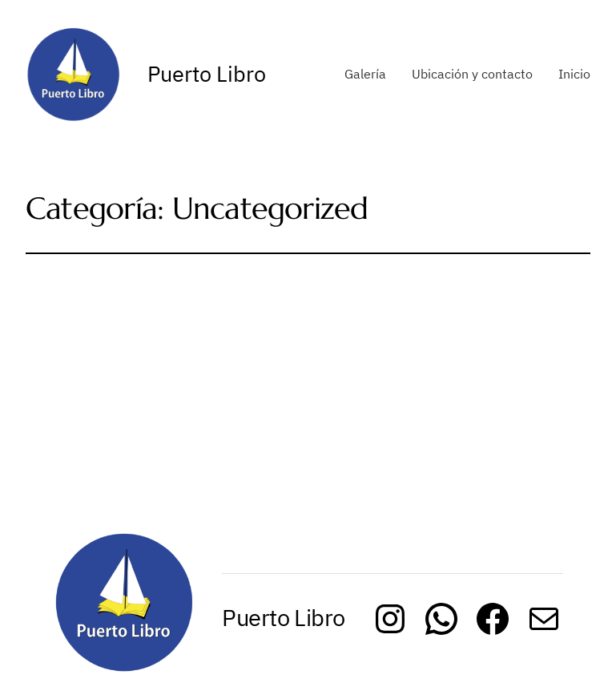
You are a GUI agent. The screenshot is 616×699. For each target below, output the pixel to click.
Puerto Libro (207, 74)
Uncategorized (214, 354)
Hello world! (119, 314)
